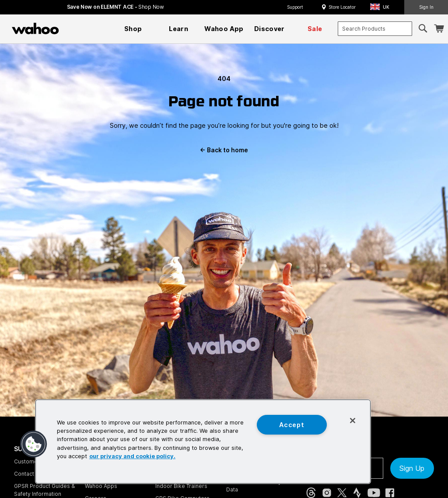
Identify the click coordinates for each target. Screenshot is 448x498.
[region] (203, 442)
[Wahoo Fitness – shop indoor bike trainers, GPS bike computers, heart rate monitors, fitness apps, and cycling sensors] (35, 28)
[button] (382, 7)
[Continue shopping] (73, 28)
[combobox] (375, 29)
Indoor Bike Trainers (181, 486)
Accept (292, 425)
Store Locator (342, 7)
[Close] (353, 421)
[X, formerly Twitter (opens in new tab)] (342, 493)
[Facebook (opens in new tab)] (390, 493)
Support (295, 7)
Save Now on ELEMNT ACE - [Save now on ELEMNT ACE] (115, 7)
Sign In (426, 7)
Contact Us (28, 474)
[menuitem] (133, 29)
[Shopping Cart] (439, 29)
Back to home (224, 150)
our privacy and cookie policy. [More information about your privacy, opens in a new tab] (132, 456)
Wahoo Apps (101, 486)
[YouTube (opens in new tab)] (374, 493)
